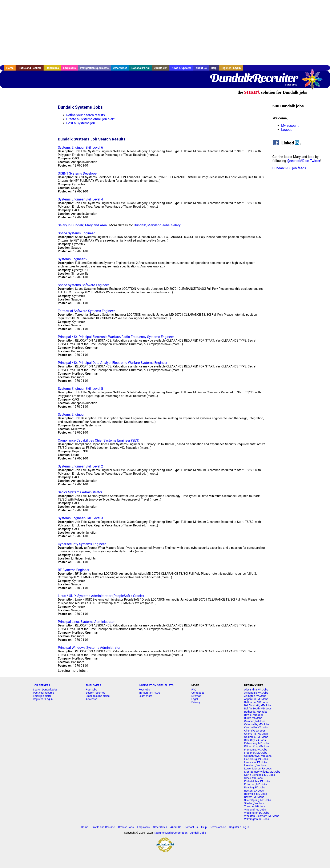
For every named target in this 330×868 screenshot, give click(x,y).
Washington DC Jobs (257, 813)
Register (38, 699)
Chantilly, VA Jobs (255, 731)
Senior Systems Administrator (80, 492)
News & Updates (181, 68)
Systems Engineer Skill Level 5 (81, 389)
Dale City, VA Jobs (255, 740)
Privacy (196, 702)
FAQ (194, 690)
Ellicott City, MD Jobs (257, 746)
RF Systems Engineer (74, 570)
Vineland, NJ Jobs (255, 810)
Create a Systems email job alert (90, 119)
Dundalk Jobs (198, 833)
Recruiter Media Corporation (171, 833)
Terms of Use (218, 827)
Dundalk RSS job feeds (289, 168)
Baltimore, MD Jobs (256, 702)
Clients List (161, 68)
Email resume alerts (98, 696)
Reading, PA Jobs (255, 787)
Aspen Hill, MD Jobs (256, 699)
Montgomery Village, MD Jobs (262, 772)
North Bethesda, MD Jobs (259, 775)
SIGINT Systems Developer (78, 173)
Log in (49, 699)
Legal (195, 699)
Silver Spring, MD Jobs (257, 800)
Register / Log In (231, 68)
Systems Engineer (71, 415)
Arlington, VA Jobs (255, 696)
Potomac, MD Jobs (255, 784)
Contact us (198, 693)
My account (290, 126)
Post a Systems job (81, 123)
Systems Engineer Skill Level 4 (81, 199)
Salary (176, 225)
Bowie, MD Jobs (254, 715)
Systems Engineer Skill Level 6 (81, 148)
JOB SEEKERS (42, 685)
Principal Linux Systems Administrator (86, 622)
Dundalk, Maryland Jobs (152, 225)
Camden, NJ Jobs (255, 721)
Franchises (52, 68)
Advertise (92, 699)
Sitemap (196, 696)
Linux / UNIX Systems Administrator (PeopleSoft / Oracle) (101, 596)
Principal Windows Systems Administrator (89, 648)
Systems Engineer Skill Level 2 (81, 466)
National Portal (140, 68)
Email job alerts (42, 696)
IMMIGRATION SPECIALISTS (156, 685)
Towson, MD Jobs (255, 806)
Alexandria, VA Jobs (256, 690)
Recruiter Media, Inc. (314, 81)
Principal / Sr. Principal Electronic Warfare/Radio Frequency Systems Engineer (116, 337)
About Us (201, 68)
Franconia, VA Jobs (256, 750)
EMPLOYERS (94, 685)
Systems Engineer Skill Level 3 (81, 518)
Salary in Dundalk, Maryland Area (82, 225)
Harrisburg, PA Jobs (256, 759)
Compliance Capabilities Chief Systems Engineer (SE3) (99, 440)
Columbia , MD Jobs (256, 737)
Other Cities (120, 68)
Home (10, 68)
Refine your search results (86, 115)
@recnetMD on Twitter (304, 161)
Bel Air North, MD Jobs (258, 705)
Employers (69, 68)
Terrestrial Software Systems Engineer (86, 311)
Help (214, 68)
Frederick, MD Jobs (256, 753)
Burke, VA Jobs (253, 718)
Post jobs (91, 690)
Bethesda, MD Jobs (256, 712)
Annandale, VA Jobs (256, 693)
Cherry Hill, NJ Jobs (256, 734)
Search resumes (96, 693)
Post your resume (44, 693)
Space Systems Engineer (76, 233)
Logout (286, 130)
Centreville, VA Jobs (256, 727)
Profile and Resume (30, 68)
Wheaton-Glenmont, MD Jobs (262, 816)
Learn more (146, 696)
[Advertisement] (165, 33)
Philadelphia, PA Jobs (257, 781)
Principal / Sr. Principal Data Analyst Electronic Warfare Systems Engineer (113, 363)
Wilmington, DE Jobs (256, 819)
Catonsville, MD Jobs (257, 724)
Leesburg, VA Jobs (255, 765)
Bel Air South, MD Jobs (258, 708)
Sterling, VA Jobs (254, 803)
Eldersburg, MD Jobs (257, 743)
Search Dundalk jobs (45, 690)
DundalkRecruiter (253, 78)
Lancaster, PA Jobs (255, 762)
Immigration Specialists (94, 68)
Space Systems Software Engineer (83, 285)
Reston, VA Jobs (254, 791)
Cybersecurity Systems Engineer (82, 544)
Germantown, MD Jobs (258, 756)
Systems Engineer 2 (73, 259)
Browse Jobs (126, 827)
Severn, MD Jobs (254, 797)
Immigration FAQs (149, 693)
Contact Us (191, 827)
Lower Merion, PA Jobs (258, 769)
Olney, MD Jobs (253, 778)
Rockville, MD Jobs (255, 794)
